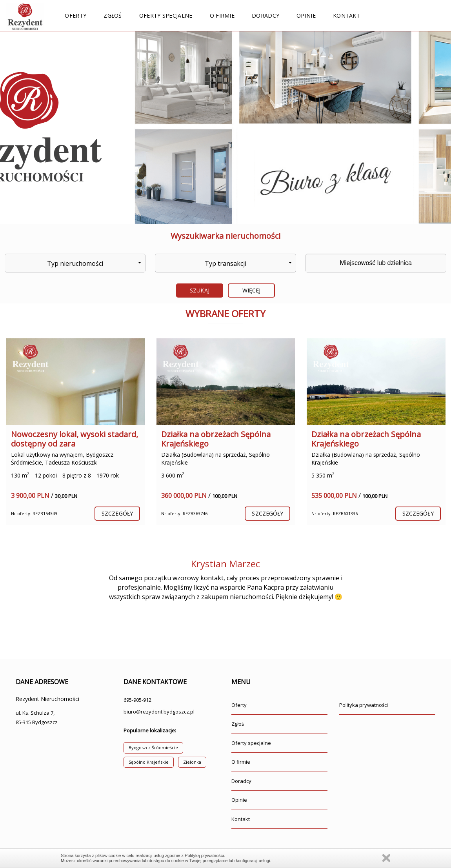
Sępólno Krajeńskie (149, 762)
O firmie (222, 15)
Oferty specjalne (166, 15)
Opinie (306, 15)
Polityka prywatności (364, 705)
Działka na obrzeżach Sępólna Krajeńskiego (216, 439)
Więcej (252, 290)
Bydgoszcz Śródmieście (153, 747)
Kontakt (346, 15)
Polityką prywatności (204, 855)
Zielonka (192, 762)
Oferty (75, 15)
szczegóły (117, 513)
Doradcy (266, 15)
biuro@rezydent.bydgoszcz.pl (159, 712)
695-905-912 (137, 700)
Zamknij (386, 858)
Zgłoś (113, 15)
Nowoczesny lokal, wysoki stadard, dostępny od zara (75, 439)
